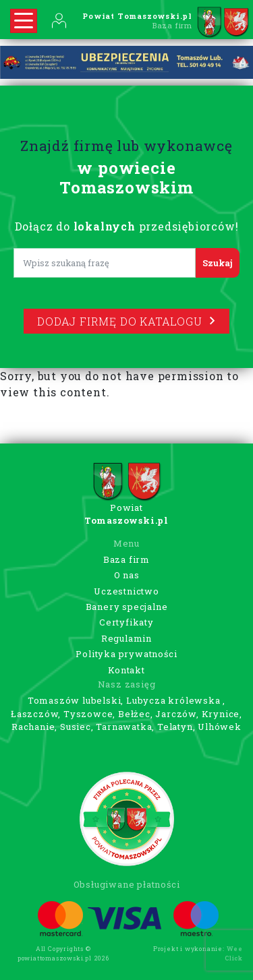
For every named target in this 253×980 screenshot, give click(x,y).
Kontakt (126, 670)
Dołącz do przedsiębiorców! (127, 226)
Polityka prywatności (126, 654)
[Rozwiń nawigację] (24, 21)
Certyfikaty (126, 622)
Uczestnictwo (126, 591)
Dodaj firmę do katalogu (126, 321)
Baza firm (126, 559)
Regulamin (126, 638)
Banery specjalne (127, 607)
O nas (127, 575)
